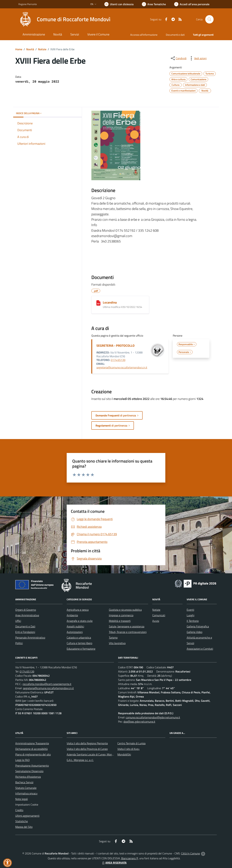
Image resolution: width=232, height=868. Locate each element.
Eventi (190, 610)
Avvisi (156, 621)
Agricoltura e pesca (78, 610)
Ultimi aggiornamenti (27, 816)
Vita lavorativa (117, 643)
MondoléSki (124, 754)
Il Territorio (193, 621)
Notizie (42, 49)
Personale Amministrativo (30, 638)
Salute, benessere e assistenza (127, 626)
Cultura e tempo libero (79, 643)
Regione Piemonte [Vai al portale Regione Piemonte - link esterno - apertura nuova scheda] (28, 4)
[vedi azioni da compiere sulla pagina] (198, 58)
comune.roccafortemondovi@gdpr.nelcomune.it (153, 717)
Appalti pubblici (75, 626)
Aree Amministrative (27, 615)
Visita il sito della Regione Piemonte (87, 743)
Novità (30, 49)
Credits (19, 810)
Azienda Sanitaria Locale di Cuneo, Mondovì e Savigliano (99, 754)
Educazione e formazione (81, 649)
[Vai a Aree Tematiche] (154, 4)
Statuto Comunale (26, 788)
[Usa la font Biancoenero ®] (119, 4)
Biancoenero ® (130, 858)
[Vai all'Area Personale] (192, 4)
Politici (19, 643)
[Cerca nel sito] (209, 19)
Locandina (110, 302)
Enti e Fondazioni (25, 632)
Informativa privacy (26, 793)
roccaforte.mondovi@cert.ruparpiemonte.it (47, 684)
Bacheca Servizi (24, 782)
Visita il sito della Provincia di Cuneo (87, 749)
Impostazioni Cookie (27, 805)
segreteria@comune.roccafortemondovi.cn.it (122, 367)
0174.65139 (118, 360)
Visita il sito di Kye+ (129, 749)
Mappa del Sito (24, 827)
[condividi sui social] (178, 58)
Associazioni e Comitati (200, 649)
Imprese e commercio (121, 615)
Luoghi (190, 615)
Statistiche (22, 821)
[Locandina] (98, 303)
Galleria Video (194, 632)
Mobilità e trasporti (120, 621)
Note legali (22, 799)
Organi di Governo (26, 610)
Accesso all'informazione (144, 35)
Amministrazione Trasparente (32, 743)
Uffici (18, 621)
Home (19, 49)
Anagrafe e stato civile (80, 621)
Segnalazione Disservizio (29, 771)
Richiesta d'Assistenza (28, 777)
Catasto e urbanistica (79, 638)
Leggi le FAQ (22, 760)
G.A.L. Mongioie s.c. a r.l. (80, 760)
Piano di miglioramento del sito (33, 754)
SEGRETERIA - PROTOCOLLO (115, 346)
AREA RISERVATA (114, 863)
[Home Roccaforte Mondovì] (64, 19)
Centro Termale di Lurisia (131, 743)
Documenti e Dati (25, 626)
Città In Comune (190, 853)
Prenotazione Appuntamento (32, 766)
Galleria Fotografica (198, 626)
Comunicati (159, 615)
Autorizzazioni (75, 632)
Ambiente (72, 615)
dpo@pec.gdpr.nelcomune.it (139, 722)
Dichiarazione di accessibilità (31, 749)
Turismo (113, 638)
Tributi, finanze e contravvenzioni (128, 632)
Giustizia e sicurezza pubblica (125, 610)
